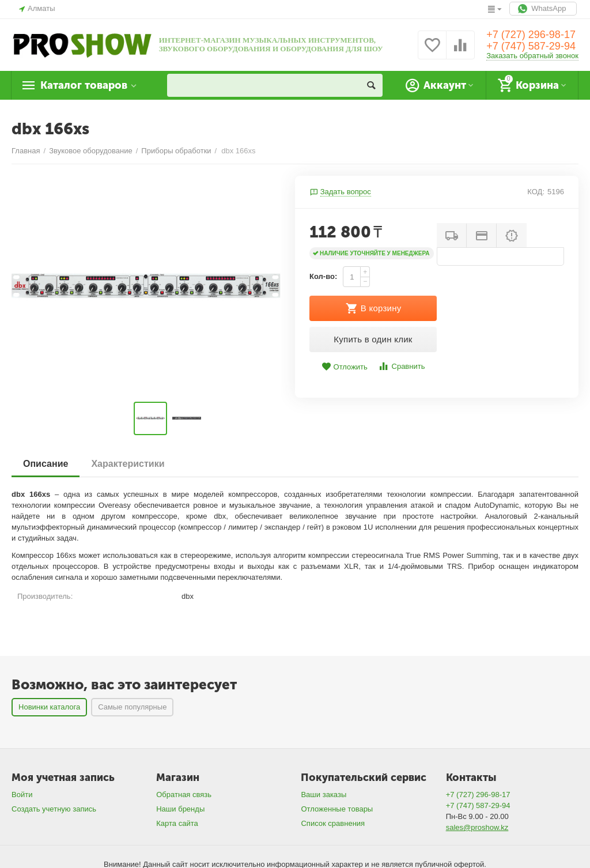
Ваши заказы (324, 795)
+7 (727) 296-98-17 (531, 35)
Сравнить (401, 366)
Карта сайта (177, 823)
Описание (46, 464)
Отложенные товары (337, 809)
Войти (22, 795)
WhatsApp (543, 9)
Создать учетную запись (54, 809)
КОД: (536, 192)
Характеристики (128, 464)
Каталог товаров (84, 85)
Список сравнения (333, 823)
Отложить (345, 367)
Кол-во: (323, 276)
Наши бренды (180, 809)
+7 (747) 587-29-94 (531, 46)
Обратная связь (184, 795)
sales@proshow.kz (477, 827)
